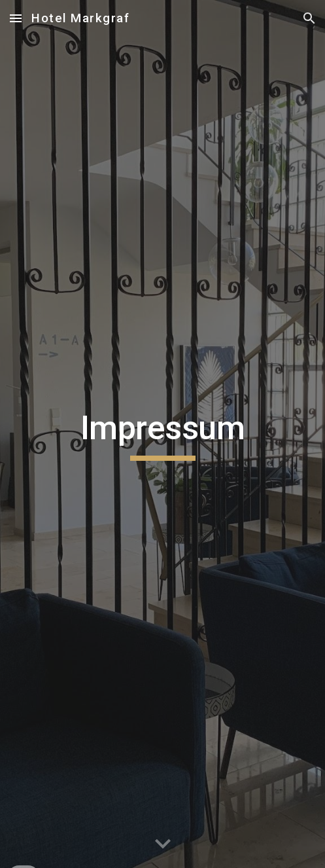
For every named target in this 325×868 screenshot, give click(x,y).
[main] (162, 434)
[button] (16, 18)
